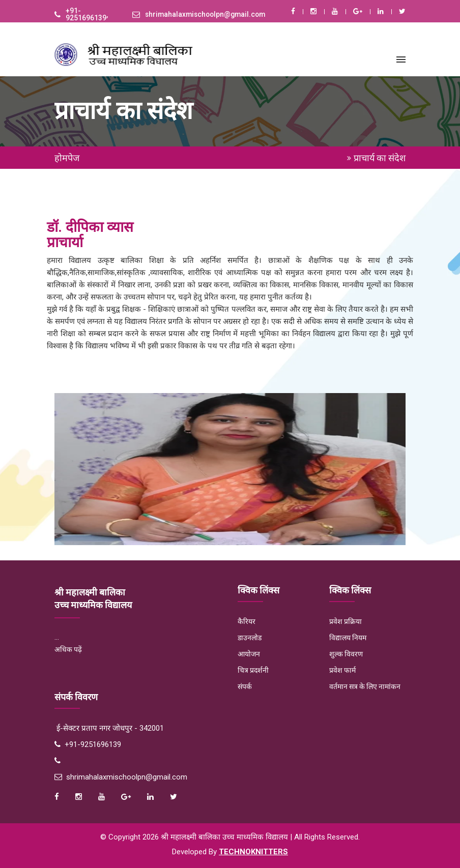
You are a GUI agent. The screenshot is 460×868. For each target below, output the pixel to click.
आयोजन (249, 654)
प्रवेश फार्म (342, 670)
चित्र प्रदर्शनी (253, 670)
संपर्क (245, 686)
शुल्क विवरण (346, 654)
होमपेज (67, 158)
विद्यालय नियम (348, 638)
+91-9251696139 (86, 15)
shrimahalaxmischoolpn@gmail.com (208, 15)
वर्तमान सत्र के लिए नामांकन (365, 686)
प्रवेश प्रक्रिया (346, 621)
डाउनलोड (250, 638)
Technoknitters (253, 852)
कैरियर (247, 621)
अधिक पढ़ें (68, 649)
